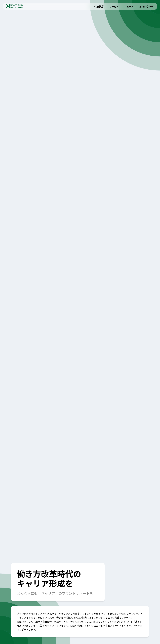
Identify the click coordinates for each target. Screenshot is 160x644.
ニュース (129, 6)
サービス (114, 6)
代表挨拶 (99, 6)
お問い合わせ (146, 6)
